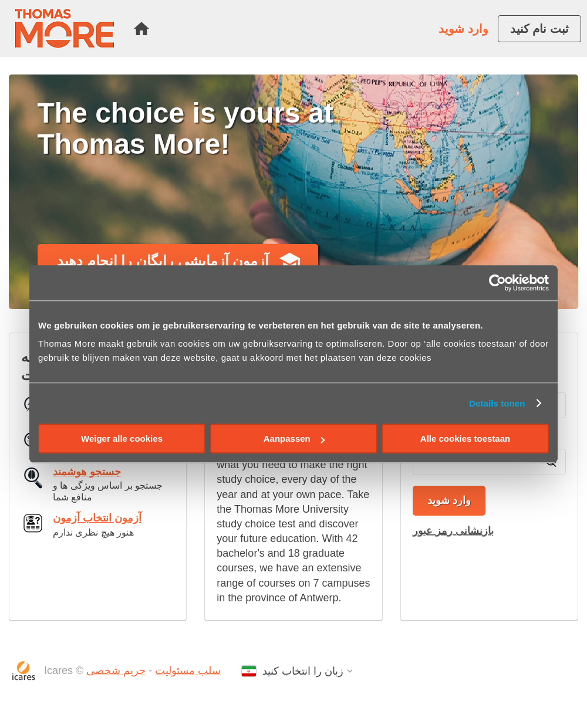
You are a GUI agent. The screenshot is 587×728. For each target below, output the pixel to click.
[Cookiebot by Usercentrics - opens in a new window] (497, 283)
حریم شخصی (116, 671)
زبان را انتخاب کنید (303, 671)
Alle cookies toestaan (465, 439)
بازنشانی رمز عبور (453, 530)
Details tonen (497, 403)
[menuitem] (141, 29)
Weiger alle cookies (122, 439)
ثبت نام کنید (539, 29)
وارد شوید (463, 29)
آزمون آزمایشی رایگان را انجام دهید (163, 261)
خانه (141, 29)
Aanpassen (294, 439)
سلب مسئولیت (188, 671)
